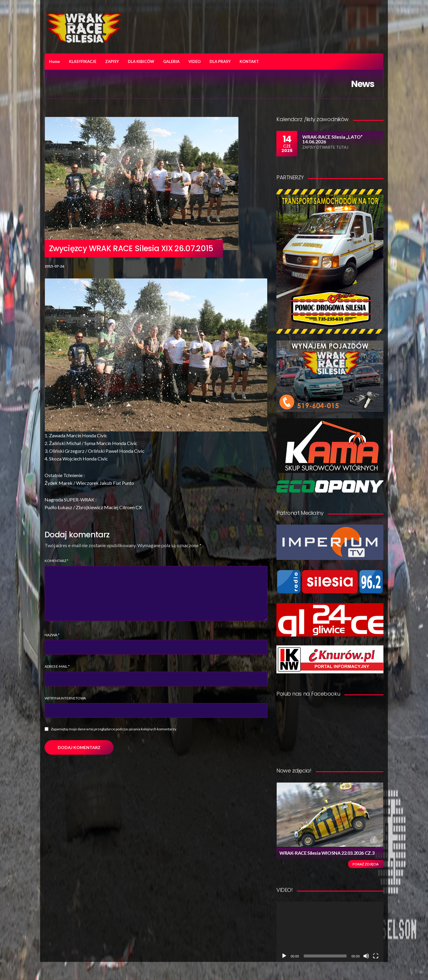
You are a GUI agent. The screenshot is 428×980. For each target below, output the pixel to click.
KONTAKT (249, 61)
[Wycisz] (366, 956)
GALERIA (171, 61)
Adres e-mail (57, 666)
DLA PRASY (220, 61)
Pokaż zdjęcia (366, 864)
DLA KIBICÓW (141, 61)
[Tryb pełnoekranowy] (376, 956)
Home (55, 61)
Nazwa (52, 635)
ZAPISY (112, 61)
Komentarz (56, 561)
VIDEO (195, 61)
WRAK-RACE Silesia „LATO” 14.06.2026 (332, 139)
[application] (330, 932)
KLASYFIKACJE (83, 61)
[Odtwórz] (284, 956)
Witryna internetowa (65, 698)
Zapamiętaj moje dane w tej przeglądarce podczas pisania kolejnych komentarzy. (114, 729)
